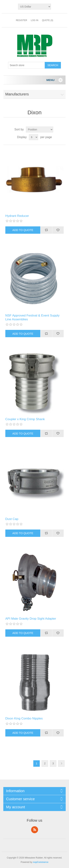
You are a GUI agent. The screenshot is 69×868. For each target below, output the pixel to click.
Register (21, 20)
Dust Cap (12, 519)
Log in (34, 20)
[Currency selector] (34, 7)
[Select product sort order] (40, 129)
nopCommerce (41, 862)
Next (61, 764)
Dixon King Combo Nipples (24, 718)
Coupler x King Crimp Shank (25, 419)
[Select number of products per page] (33, 137)
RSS (35, 830)
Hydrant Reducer (17, 216)
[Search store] (26, 65)
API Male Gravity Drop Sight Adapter (31, 619)
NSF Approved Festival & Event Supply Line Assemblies (32, 317)
